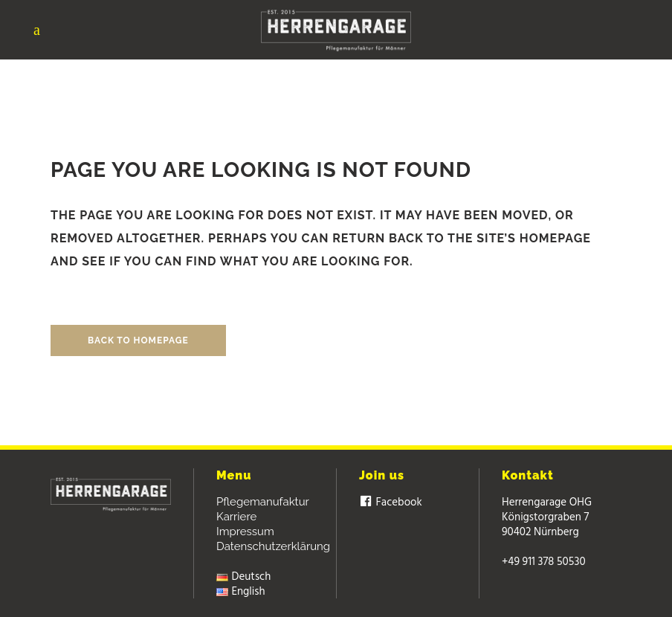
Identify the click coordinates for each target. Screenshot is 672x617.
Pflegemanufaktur (263, 502)
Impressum (245, 532)
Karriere (236, 517)
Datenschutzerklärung (273, 546)
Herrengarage (307, 69)
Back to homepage (138, 340)
